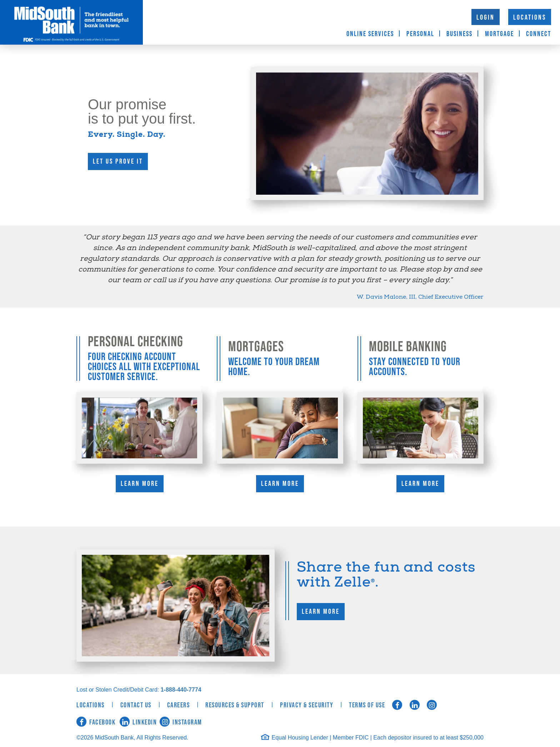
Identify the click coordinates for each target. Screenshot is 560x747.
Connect (539, 34)
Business (459, 34)
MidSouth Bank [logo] (71, 22)
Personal (420, 34)
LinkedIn (138, 722)
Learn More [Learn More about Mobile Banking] (420, 484)
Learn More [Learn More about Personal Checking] (140, 484)
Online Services (370, 34)
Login (486, 18)
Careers (179, 705)
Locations (530, 18)
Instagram (181, 722)
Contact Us (136, 705)
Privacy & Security (307, 705)
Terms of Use (367, 705)
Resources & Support (235, 705)
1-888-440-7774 (181, 690)
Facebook (96, 722)
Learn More (321, 612)
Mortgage (499, 34)
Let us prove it (118, 161)
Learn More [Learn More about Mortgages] (280, 484)
